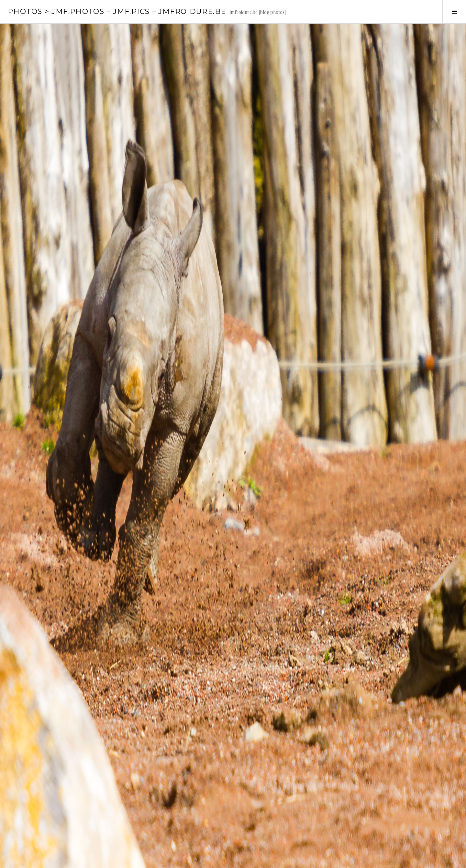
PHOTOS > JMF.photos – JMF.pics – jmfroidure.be (117, 11)
